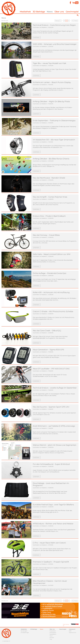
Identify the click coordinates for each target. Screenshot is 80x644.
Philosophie (53, 633)
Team (51, 636)
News (50, 12)
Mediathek (25, 12)
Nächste (76, 21)
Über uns (59, 12)
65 (73, 21)
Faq (51, 639)
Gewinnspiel (72, 12)
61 (69, 21)
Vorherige (57, 21)
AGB (70, 631)
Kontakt (52, 638)
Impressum (72, 629)
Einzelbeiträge (25, 633)
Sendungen (24, 631)
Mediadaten (53, 634)
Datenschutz (72, 633)
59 (64, 21)
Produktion (53, 631)
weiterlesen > (37, 37)
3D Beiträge (39, 12)
